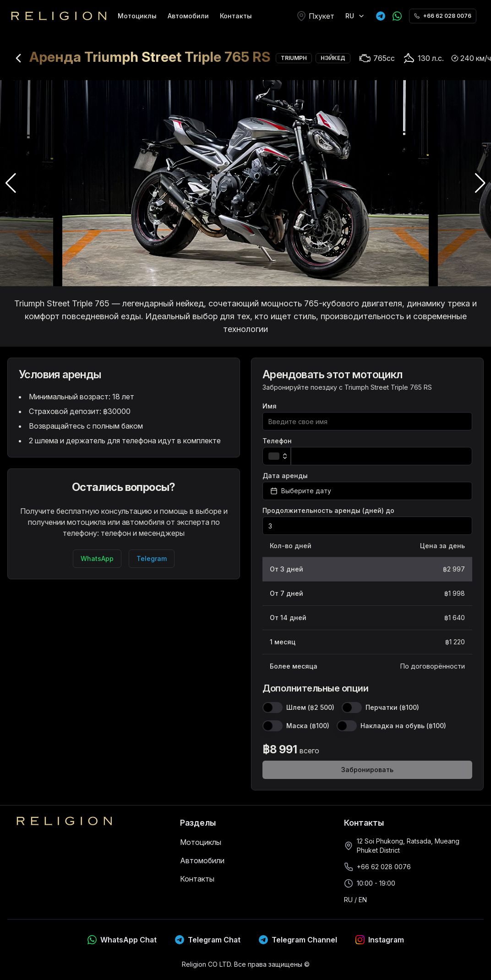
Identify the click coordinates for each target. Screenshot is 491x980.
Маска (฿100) (308, 726)
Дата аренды (285, 476)
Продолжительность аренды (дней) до (328, 511)
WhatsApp (97, 558)
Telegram (152, 558)
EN (363, 900)
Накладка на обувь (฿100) (403, 726)
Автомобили (188, 16)
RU (348, 900)
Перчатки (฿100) (392, 708)
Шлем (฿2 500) (310, 708)
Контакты (236, 16)
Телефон (277, 441)
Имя (270, 406)
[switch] (273, 708)
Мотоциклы (137, 16)
